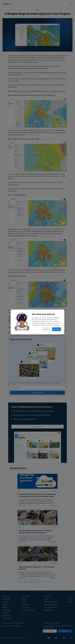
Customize (46, 329)
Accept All (56, 329)
